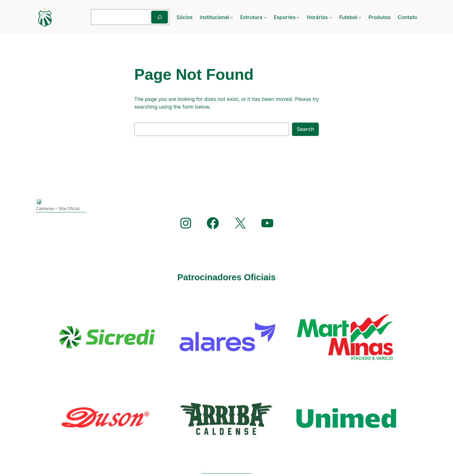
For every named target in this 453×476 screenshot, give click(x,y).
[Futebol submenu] (360, 17)
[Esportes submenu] (298, 17)
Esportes (285, 17)
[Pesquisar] (160, 17)
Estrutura (251, 17)
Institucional (214, 17)
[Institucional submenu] (232, 17)
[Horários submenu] (331, 17)
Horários (317, 17)
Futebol (348, 17)
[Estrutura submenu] (265, 17)
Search (305, 129)
